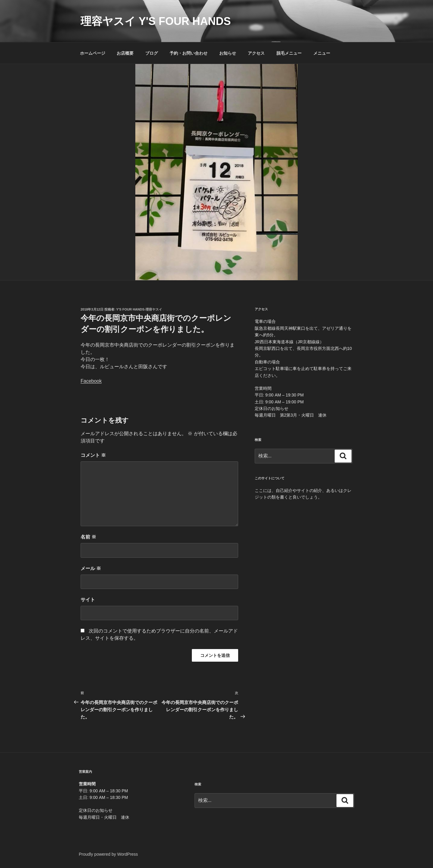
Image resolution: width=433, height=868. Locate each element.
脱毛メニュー (289, 53)
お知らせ (228, 53)
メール (91, 568)
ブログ (152, 53)
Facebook (91, 381)
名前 (88, 537)
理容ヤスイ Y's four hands (156, 21)
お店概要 (125, 53)
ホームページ (93, 53)
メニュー (322, 53)
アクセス (256, 53)
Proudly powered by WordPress (108, 854)
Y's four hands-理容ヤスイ (139, 309)
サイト (88, 600)
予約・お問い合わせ (189, 53)
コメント (93, 455)
